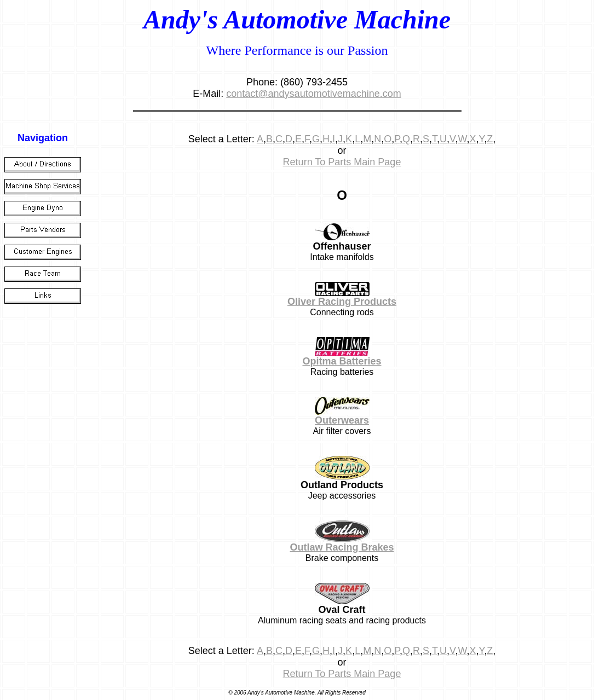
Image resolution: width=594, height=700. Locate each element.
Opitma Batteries (342, 361)
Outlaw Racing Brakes (342, 547)
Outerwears (342, 420)
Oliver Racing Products (342, 302)
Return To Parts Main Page (342, 162)
